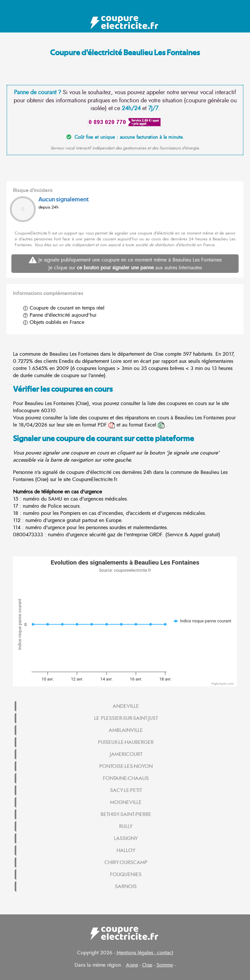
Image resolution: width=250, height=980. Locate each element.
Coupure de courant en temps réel (64, 308)
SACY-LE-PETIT (126, 790)
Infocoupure (26, 411)
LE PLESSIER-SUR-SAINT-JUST (126, 718)
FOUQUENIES (126, 874)
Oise (147, 965)
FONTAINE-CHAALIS (126, 778)
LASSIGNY (126, 838)
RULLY (126, 826)
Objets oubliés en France (54, 322)
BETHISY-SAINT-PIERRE (126, 814)
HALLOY (126, 850)
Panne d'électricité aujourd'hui (60, 315)
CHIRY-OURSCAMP (126, 862)
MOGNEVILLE (126, 802)
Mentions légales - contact (145, 953)
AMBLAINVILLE (126, 730)
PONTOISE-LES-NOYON (126, 766)
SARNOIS (126, 886)
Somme (165, 965)
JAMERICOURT (126, 754)
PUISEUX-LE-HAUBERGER (126, 742)
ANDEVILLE (126, 706)
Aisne (132, 965)
